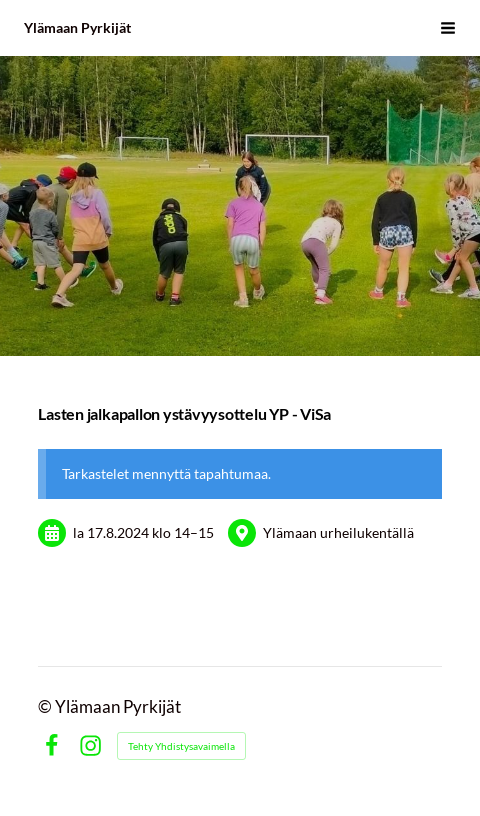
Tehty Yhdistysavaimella (181, 746)
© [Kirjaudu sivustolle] (46, 707)
